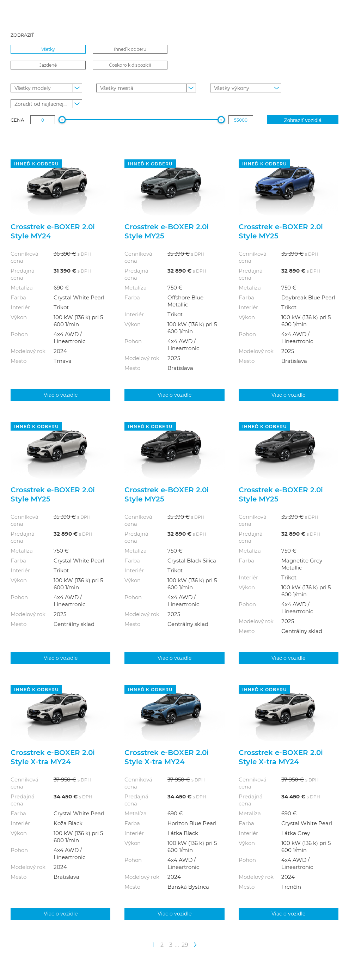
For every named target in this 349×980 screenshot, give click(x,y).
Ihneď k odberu (130, 49)
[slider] (62, 120)
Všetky (48, 49)
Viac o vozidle (61, 395)
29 (185, 945)
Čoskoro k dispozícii (130, 65)
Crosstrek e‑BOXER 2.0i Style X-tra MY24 (53, 757)
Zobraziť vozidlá (303, 120)
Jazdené (48, 65)
